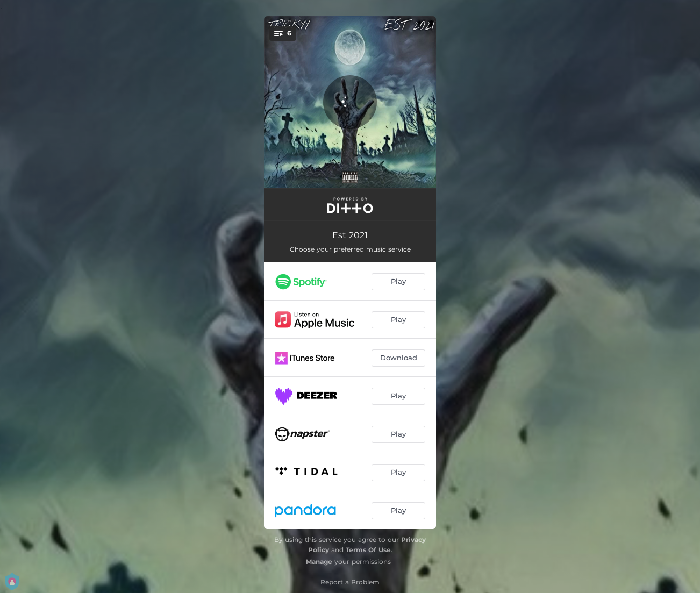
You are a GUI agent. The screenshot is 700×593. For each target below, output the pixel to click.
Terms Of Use (368, 550)
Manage (319, 562)
